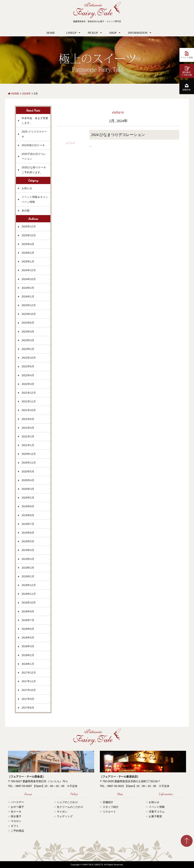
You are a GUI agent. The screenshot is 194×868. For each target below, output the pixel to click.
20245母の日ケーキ (33, 145)
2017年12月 (29, 673)
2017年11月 (29, 681)
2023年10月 (29, 314)
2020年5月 (28, 471)
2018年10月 (29, 603)
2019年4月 (28, 550)
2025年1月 (28, 261)
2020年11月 (29, 463)
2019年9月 (28, 506)
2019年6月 (28, 533)
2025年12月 (29, 226)
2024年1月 (28, 297)
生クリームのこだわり (70, 807)
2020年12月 (29, 454)
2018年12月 (29, 585)
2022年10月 (29, 358)
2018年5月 (28, 638)
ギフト (15, 826)
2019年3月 (28, 559)
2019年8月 (28, 515)
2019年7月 (28, 524)
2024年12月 (29, 270)
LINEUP (71, 33)
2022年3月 (28, 384)
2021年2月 (28, 436)
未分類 (26, 211)
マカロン (16, 821)
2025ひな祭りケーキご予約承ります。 (34, 170)
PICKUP (93, 33)
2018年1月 (28, 664)
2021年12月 (29, 393)
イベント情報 (157, 807)
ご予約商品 (17, 831)
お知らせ (27, 188)
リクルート (109, 812)
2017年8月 (28, 708)
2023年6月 (28, 323)
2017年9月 (28, 699)
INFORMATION (138, 33)
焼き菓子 (16, 816)
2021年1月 (28, 445)
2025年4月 (28, 244)
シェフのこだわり (67, 802)
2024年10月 (29, 279)
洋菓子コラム (157, 812)
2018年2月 (28, 655)
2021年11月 (29, 401)
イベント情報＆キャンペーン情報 (35, 199)
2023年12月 (29, 305)
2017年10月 (29, 690)
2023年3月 (28, 340)
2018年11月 (29, 594)
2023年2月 (28, 349)
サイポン (62, 812)
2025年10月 (29, 235)
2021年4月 (28, 428)
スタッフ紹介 (111, 807)
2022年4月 (28, 375)
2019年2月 (28, 568)
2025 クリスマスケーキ (34, 134)
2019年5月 (28, 541)
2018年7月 (28, 620)
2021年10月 (29, 410)
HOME (51, 33)
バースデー (17, 802)
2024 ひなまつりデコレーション (118, 135)
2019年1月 (28, 576)
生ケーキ (16, 812)
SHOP (113, 33)
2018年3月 (28, 646)
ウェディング (65, 816)
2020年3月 (28, 489)
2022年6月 (28, 366)
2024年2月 (28, 288)
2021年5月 (28, 419)
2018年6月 (28, 629)
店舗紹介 (108, 802)
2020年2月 (28, 498)
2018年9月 (28, 611)
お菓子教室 (155, 816)
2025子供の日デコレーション (34, 156)
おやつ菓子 (17, 807)
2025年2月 (28, 253)
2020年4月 (28, 480)
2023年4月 (28, 332)
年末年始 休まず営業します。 (35, 121)
